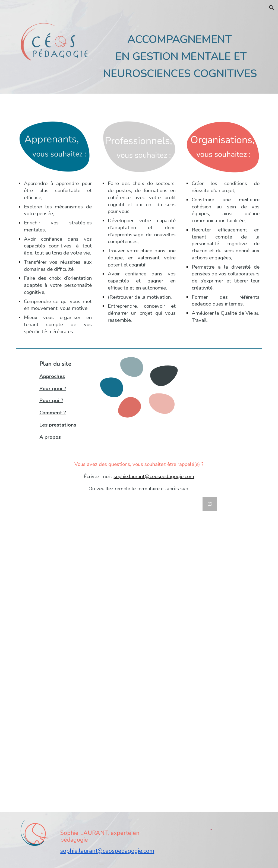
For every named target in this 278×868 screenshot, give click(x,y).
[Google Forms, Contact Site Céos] (139, 651)
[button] (271, 8)
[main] (181, 54)
